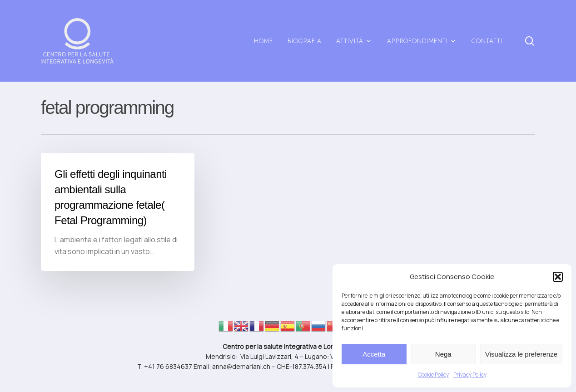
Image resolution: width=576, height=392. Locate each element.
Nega (443, 354)
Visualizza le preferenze (521, 354)
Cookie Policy (433, 375)
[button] (558, 277)
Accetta (374, 354)
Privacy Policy (470, 375)
